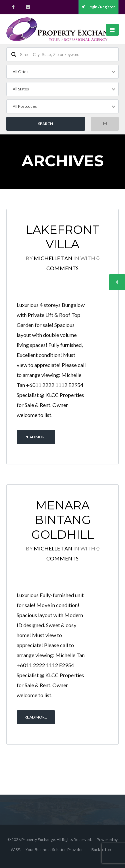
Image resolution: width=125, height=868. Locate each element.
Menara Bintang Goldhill (63, 520)
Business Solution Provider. (59, 849)
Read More (36, 437)
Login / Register (98, 7)
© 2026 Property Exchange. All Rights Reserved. (50, 839)
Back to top (101, 849)
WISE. (16, 849)
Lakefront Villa (63, 237)
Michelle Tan (53, 258)
